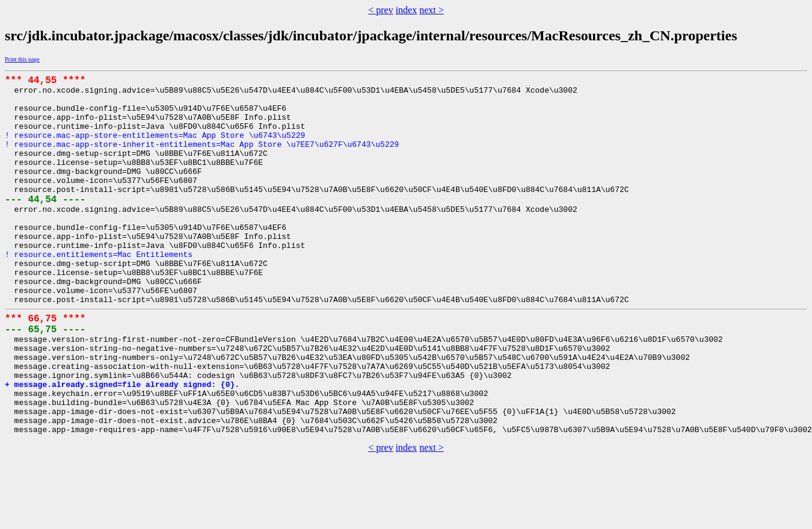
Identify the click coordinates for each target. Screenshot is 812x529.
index (407, 10)
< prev (380, 10)
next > (432, 10)
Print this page (22, 59)
